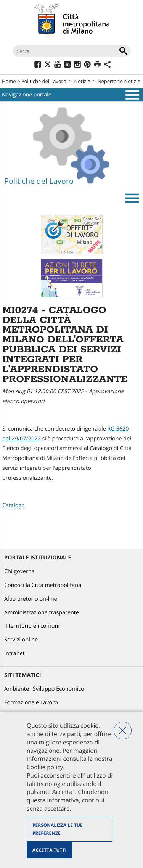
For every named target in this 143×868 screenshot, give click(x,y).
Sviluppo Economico (59, 689)
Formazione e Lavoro (31, 703)
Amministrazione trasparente (42, 613)
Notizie (82, 81)
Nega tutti (123, 731)
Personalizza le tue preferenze (58, 829)
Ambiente (17, 689)
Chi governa (19, 571)
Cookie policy (45, 767)
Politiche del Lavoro (44, 81)
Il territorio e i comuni (32, 626)
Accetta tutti (49, 850)
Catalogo (14, 506)
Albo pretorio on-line (31, 599)
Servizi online (21, 640)
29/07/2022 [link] (26, 439)
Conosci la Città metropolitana (43, 585)
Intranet (14, 653)
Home (9, 81)
